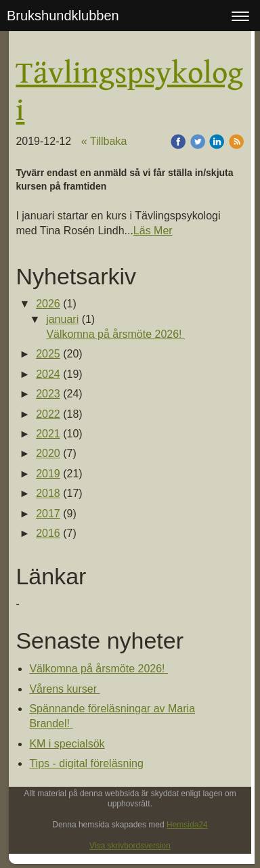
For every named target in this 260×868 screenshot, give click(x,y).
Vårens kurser (64, 689)
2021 (48, 434)
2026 (48, 304)
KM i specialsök (67, 744)
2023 (48, 394)
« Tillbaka (104, 141)
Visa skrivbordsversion (130, 846)
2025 (48, 354)
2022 (48, 414)
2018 (48, 493)
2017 (48, 514)
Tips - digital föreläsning (86, 763)
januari (62, 319)
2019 (48, 474)
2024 (48, 374)
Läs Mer (153, 231)
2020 (48, 453)
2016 (48, 533)
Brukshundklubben (63, 16)
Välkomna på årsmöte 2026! (115, 334)
